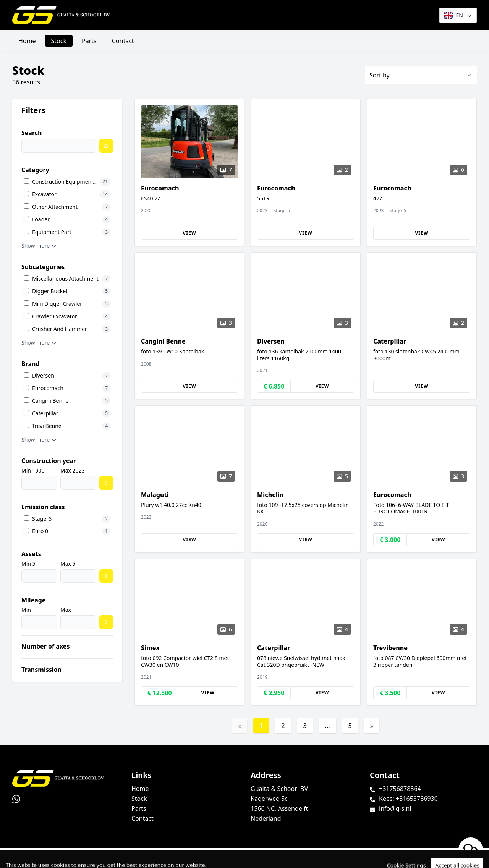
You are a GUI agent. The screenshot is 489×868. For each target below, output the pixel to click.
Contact (123, 41)
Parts (89, 41)
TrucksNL (53, 858)
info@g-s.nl (395, 808)
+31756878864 (400, 789)
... (328, 726)
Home (27, 41)
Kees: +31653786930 (408, 799)
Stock (59, 41)
